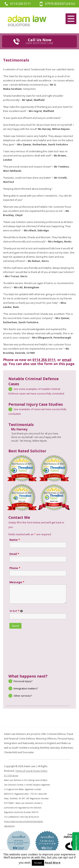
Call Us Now (39, 41)
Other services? (23, 696)
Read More (53, 862)
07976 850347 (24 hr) (60, 4)
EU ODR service (11, 776)
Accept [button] (38, 863)
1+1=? (16, 611)
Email (14, 554)
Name (15, 540)
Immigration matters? (26, 688)
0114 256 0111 (20, 4)
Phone (15, 568)
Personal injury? (23, 681)
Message (17, 582)
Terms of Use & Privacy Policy (31, 771)
